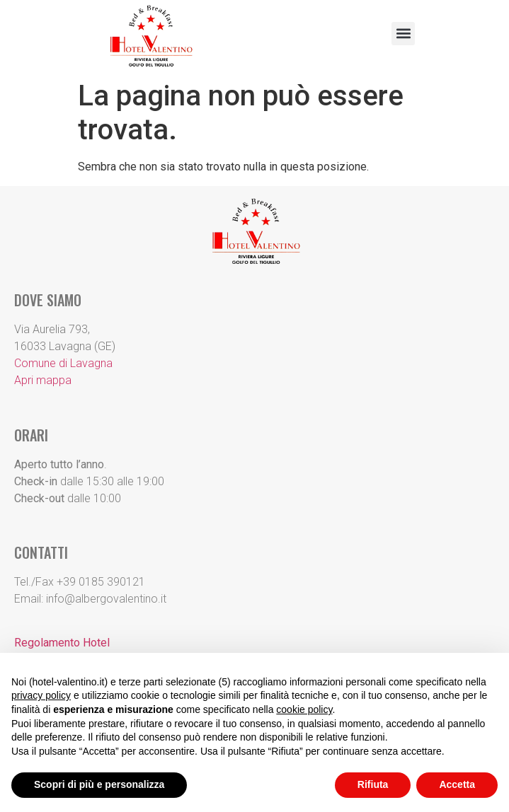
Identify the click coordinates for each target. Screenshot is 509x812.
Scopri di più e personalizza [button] (99, 784)
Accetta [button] (457, 784)
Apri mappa (43, 380)
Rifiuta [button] (373, 784)
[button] (403, 34)
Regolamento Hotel (62, 643)
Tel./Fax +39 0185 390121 (80, 582)
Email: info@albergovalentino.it (90, 599)
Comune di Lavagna (63, 363)
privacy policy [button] (41, 695)
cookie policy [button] (304, 709)
